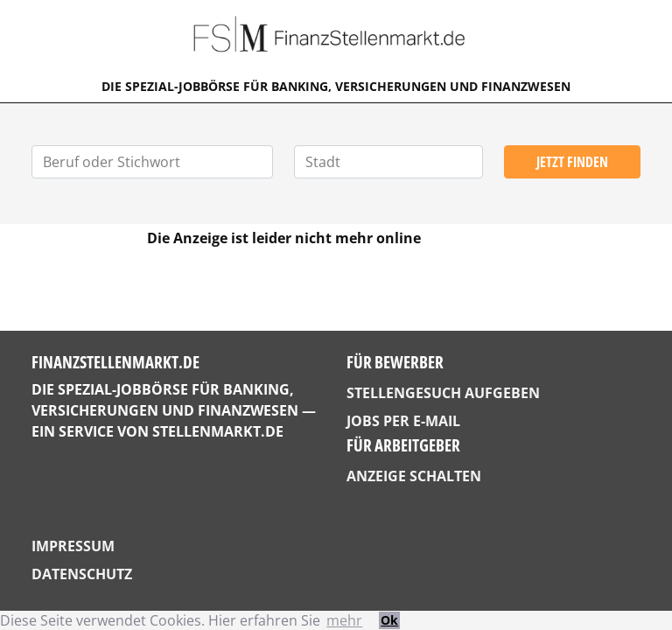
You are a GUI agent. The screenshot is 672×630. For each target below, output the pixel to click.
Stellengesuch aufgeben (443, 393)
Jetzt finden (572, 162)
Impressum (73, 546)
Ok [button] (389, 620)
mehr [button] (344, 620)
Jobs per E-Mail (403, 421)
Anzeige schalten (414, 476)
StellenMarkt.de (218, 431)
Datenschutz (82, 574)
